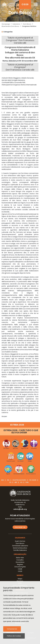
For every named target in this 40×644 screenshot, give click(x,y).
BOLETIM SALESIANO (19, 480)
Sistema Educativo (20, 548)
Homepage (6, 24)
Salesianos (16, 24)
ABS (16, 482)
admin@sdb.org (20, 509)
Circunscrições (20, 567)
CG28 (20, 569)
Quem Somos (20, 541)
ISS (10, 482)
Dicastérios (20, 562)
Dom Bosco (27, 24)
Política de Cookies (14, 636)
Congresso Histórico (29, 26)
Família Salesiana (20, 550)
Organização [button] (20, 554)
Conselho (20, 560)
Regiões (20, 564)
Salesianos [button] (20, 538)
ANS (2, 480)
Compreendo (12, 629)
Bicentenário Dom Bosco (10, 26)
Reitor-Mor (20, 558)
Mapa (20, 579)
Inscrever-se (20, 527)
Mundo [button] (20, 575)
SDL (8, 480)
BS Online (33, 480)
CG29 (25, 4)
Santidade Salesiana (20, 546)
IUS (21, 482)
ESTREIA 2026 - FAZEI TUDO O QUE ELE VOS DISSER (21, 431)
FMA (27, 482)
